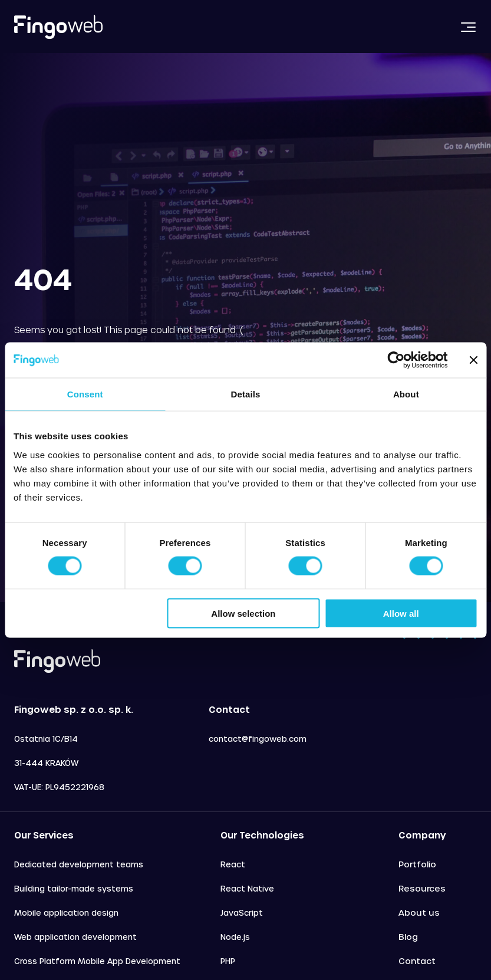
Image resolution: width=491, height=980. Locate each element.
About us (419, 912)
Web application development (75, 937)
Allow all (401, 613)
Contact (417, 961)
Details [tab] (246, 394)
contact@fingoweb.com (258, 739)
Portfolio (417, 864)
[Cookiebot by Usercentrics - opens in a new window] (396, 360)
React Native (247, 888)
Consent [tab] (85, 394)
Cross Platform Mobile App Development (97, 961)
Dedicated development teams (79, 864)
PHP (228, 961)
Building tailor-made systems (74, 888)
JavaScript (242, 912)
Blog (408, 937)
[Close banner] (473, 360)
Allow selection (243, 613)
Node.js (235, 937)
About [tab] (406, 394)
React (233, 864)
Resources (422, 888)
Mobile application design (66, 912)
